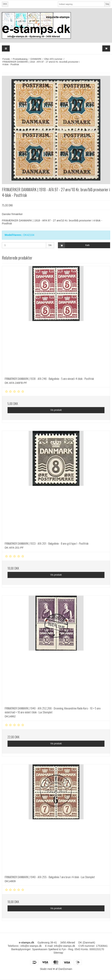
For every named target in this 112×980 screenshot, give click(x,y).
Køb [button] (74, 245)
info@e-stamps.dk (65, 946)
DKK (5, 4)
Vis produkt (56, 410)
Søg (107, 4)
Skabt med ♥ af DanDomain (56, 969)
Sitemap (58, 953)
